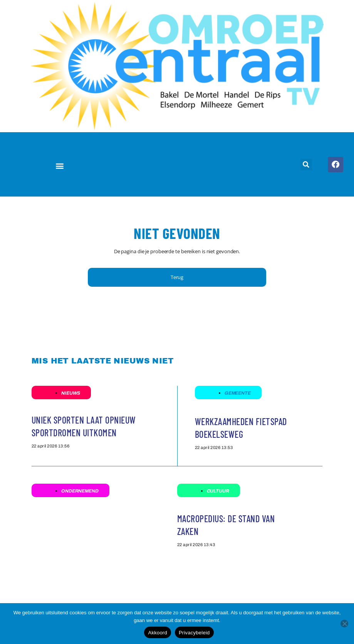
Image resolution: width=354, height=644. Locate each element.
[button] (60, 166)
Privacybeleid (194, 633)
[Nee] (344, 624)
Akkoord (157, 633)
